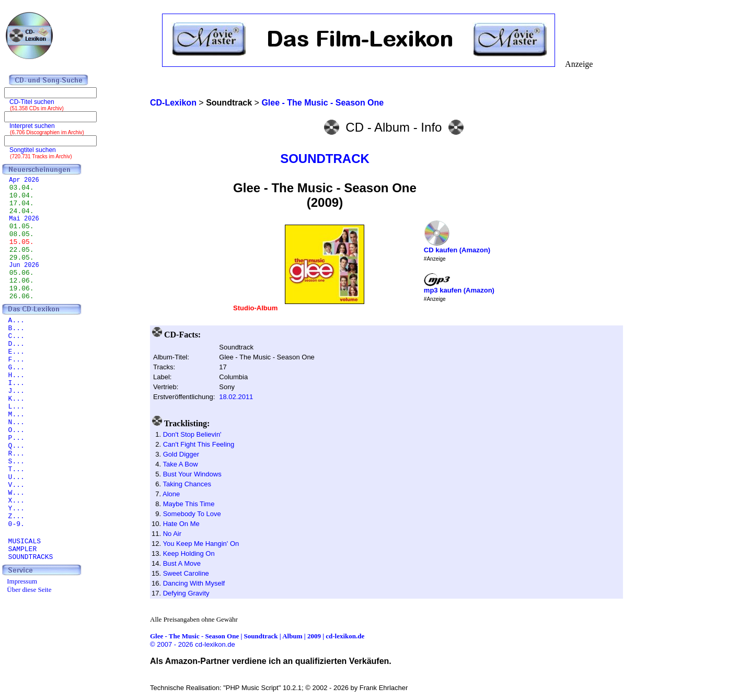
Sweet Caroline (186, 573)
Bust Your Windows (192, 474)
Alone (171, 494)
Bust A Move (182, 563)
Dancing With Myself (194, 583)
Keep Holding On (189, 553)
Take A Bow (180, 464)
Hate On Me (181, 524)
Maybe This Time (189, 504)
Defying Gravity (186, 593)
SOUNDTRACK (325, 159)
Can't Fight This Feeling (199, 444)
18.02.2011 (236, 397)
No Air (172, 534)
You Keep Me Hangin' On (201, 544)
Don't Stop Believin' (192, 434)
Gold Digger (181, 454)
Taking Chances (187, 484)
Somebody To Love (192, 514)
